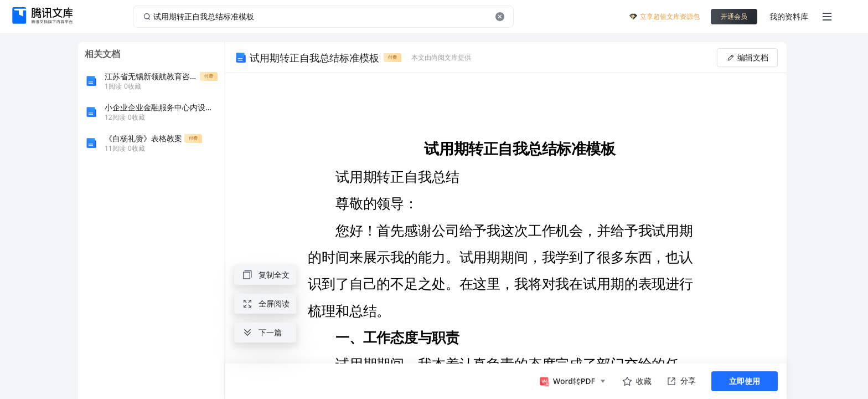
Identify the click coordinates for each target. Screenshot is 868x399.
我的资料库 (789, 16)
